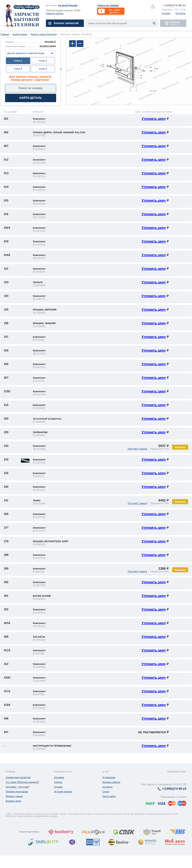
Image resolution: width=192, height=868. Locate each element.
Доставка (59, 777)
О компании (109, 777)
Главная (5, 34)
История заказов (63, 792)
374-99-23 (174, 5)
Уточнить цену (154, 119)
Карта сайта (109, 796)
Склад (106, 792)
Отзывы (166, 13)
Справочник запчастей (18, 777)
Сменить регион (55, 13)
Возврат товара (14, 796)
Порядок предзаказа (17, 792)
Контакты (181, 13)
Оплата (58, 782)
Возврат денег (14, 801)
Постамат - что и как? (17, 787)
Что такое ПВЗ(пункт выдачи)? (22, 782)
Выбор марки (20, 34)
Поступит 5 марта (137, 449)
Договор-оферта (111, 782)
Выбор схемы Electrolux (44, 34)
